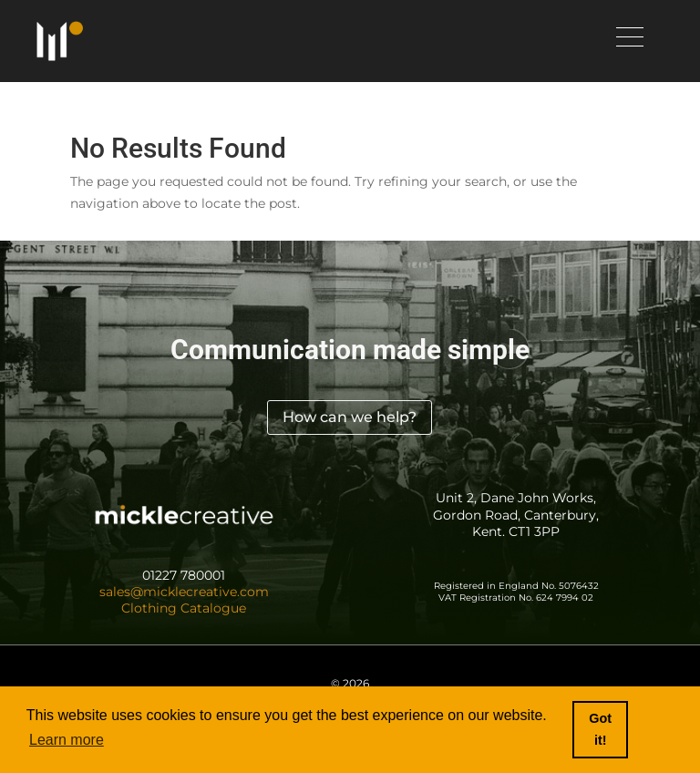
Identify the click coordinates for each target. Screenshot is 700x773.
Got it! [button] (600, 729)
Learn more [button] (67, 740)
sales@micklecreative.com (184, 592)
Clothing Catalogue (184, 608)
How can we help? (350, 417)
